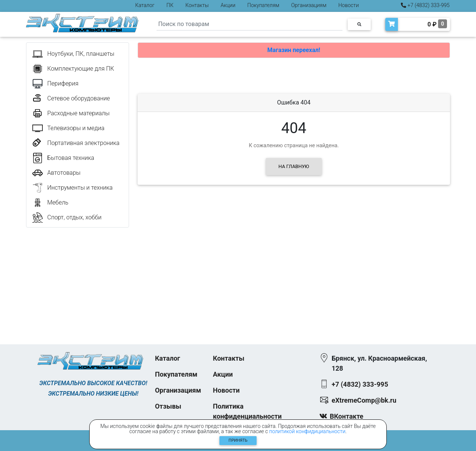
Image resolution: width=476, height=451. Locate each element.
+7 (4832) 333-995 (425, 5)
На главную (294, 166)
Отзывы (168, 406)
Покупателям (263, 5)
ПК (170, 5)
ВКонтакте (347, 416)
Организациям (309, 5)
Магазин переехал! (294, 50)
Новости (349, 5)
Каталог (145, 5)
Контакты (197, 5)
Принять (238, 440)
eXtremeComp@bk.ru (364, 400)
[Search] (250, 24)
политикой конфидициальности (307, 431)
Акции (228, 5)
